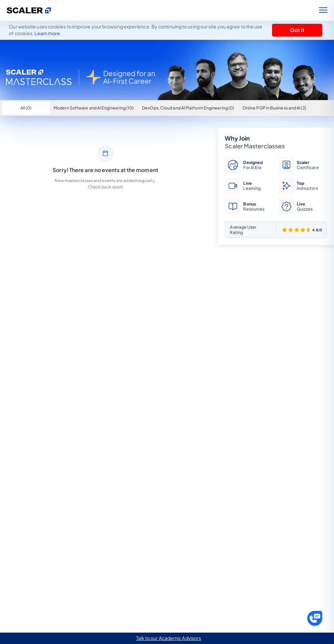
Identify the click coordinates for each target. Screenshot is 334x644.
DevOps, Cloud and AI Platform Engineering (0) (188, 108)
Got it (297, 30)
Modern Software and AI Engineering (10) (94, 108)
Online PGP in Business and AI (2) (274, 108)
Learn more (47, 33)
